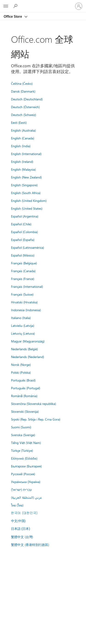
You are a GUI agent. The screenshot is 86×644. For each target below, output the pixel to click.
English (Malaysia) (23, 169)
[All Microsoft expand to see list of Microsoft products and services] (6, 6)
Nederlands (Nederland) (28, 357)
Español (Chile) (21, 224)
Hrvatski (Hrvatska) (24, 302)
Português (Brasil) (23, 380)
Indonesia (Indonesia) (26, 310)
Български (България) (26, 466)
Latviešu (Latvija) (23, 325)
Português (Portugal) (26, 388)
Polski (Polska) (21, 372)
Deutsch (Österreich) (25, 107)
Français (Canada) (23, 271)
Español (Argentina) (25, 216)
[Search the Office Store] (16, 6)
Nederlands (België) (24, 349)
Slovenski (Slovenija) (25, 411)
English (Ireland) (22, 161)
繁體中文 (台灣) (22, 537)
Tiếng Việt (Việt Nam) (26, 443)
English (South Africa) (26, 193)
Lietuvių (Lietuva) (23, 333)
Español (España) (23, 240)
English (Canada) (23, 138)
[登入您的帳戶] (79, 6)
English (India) (21, 146)
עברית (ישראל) (21, 489)
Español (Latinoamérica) (28, 247)
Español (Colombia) (24, 232)
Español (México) (23, 255)
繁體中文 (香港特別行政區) (30, 545)
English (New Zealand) (26, 177)
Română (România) (24, 396)
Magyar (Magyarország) (28, 341)
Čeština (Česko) (22, 83)
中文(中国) (18, 521)
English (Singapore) (24, 185)
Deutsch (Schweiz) (24, 115)
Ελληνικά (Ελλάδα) (24, 458)
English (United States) (27, 208)
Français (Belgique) (24, 263)
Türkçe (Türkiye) (22, 450)
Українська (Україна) (26, 482)
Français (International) (27, 286)
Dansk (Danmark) (23, 91)
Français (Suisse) (22, 294)
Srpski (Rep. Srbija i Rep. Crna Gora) (36, 419)
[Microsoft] (43, 3)
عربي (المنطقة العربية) (26, 497)
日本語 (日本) (21, 529)
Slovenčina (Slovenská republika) (33, 404)
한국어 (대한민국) (24, 513)
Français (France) (23, 279)
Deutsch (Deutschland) (27, 99)
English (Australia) (23, 130)
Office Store (13, 16)
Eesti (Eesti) (19, 122)
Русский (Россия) (23, 474)
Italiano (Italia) (21, 318)
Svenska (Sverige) (23, 435)
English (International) (26, 154)
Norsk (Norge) (21, 364)
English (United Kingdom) (29, 201)
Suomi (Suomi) (21, 427)
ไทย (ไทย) (17, 505)
